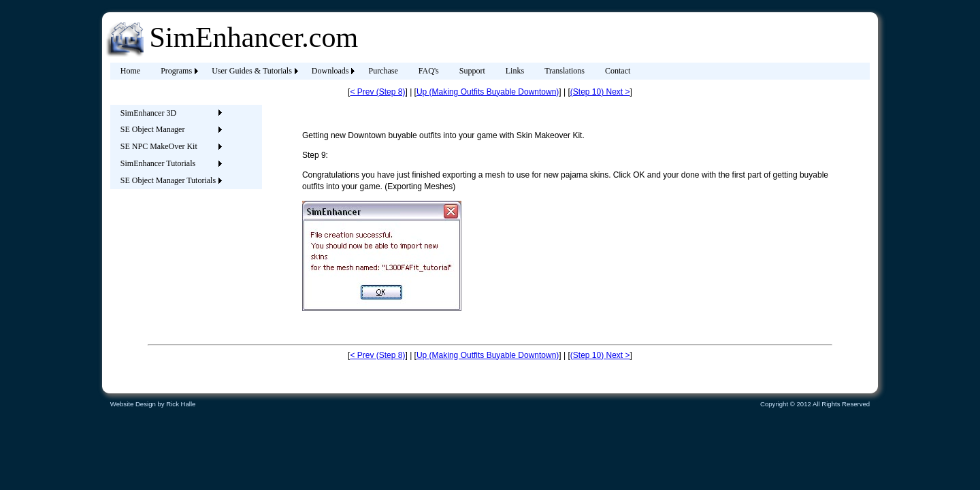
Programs (176, 71)
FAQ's (429, 71)
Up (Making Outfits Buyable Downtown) (488, 92)
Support (472, 71)
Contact (618, 71)
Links (515, 71)
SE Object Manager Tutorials (168, 180)
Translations (565, 71)
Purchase (383, 71)
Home (130, 71)
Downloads (330, 71)
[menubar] (376, 71)
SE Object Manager (153, 129)
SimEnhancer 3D (148, 113)
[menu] (168, 147)
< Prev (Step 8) (377, 92)
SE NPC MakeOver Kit (159, 146)
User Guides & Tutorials (252, 71)
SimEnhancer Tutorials (158, 163)
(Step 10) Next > (600, 92)
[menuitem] (130, 71)
